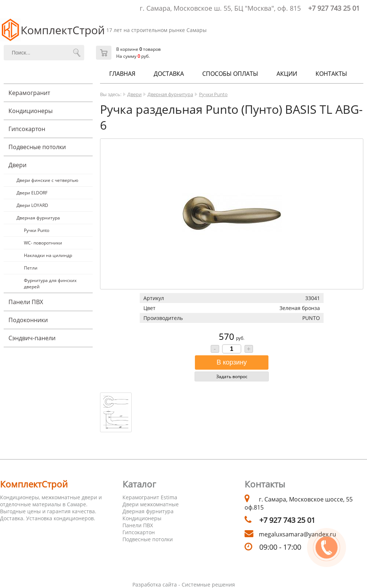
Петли (31, 268)
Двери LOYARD (32, 205)
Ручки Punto (37, 230)
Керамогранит (29, 93)
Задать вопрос (232, 376)
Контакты (331, 74)
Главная (122, 74)
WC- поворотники (43, 243)
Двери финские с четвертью (47, 180)
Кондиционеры (31, 111)
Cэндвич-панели (32, 338)
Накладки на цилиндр (48, 255)
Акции (287, 74)
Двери (17, 165)
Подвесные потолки (37, 147)
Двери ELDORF (32, 193)
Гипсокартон (27, 129)
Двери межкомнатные (151, 504)
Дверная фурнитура (38, 218)
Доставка (169, 74)
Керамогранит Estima (150, 497)
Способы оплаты (230, 74)
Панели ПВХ (26, 302)
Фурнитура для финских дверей (50, 284)
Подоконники (28, 320)
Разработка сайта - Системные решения (184, 585)
